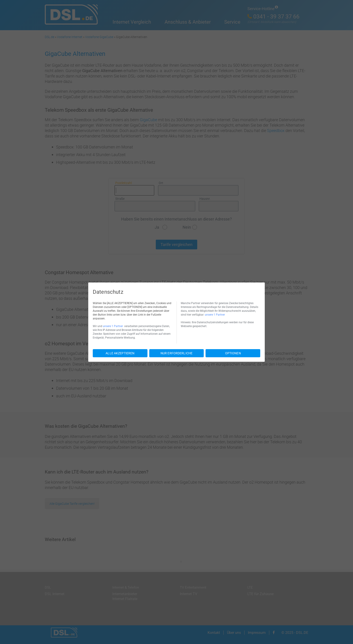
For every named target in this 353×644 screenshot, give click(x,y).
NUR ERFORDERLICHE (176, 353)
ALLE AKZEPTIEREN (120, 353)
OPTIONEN (233, 353)
